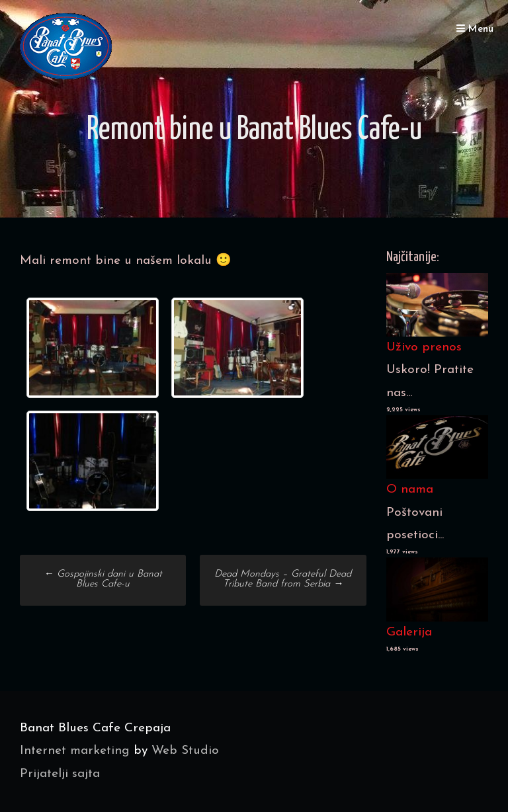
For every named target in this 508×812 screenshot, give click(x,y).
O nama (410, 490)
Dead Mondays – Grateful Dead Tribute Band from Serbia (283, 579)
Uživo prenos (424, 347)
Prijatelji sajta (60, 774)
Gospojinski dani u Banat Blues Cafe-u (103, 579)
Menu (475, 29)
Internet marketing (75, 751)
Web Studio (185, 751)
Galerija (409, 632)
